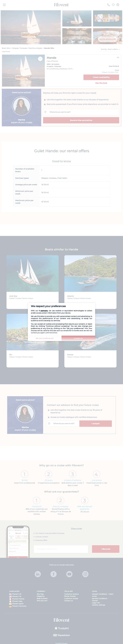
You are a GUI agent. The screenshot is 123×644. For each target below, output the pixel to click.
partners (44, 311)
